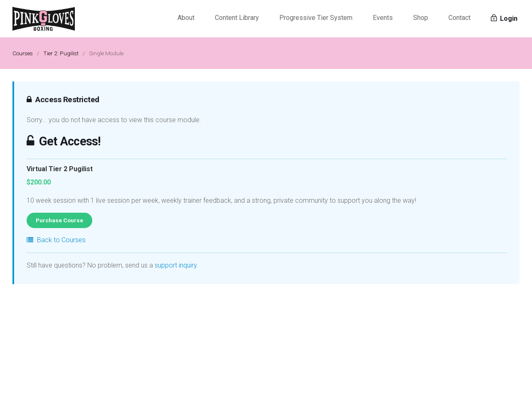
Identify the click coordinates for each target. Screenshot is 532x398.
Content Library (237, 18)
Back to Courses (56, 240)
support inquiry (176, 265)
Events (383, 18)
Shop (421, 18)
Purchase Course (59, 220)
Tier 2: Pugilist (61, 53)
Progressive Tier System (316, 18)
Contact (459, 18)
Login (504, 18)
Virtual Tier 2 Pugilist (60, 169)
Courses (23, 53)
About (186, 18)
